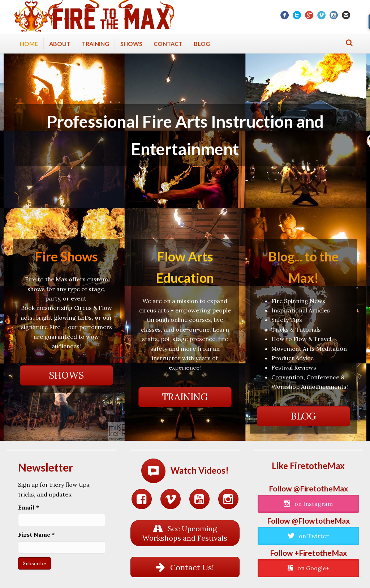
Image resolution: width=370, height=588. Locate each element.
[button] (66, 375)
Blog (202, 44)
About (60, 44)
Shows (131, 44)
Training (95, 44)
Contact (168, 44)
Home (29, 44)
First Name (36, 534)
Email (29, 507)
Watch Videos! (200, 470)
